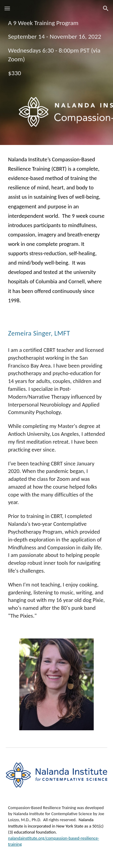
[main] (57, 72)
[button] (7, 8)
